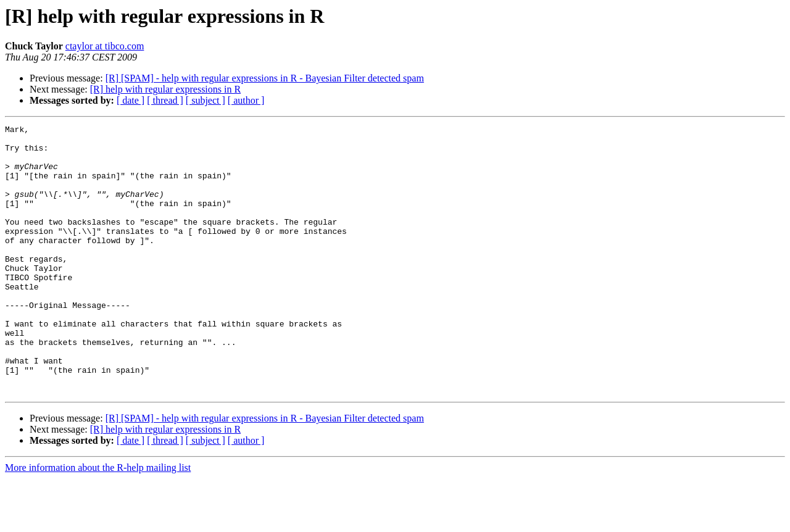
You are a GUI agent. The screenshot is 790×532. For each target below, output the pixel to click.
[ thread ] (165, 100)
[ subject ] (206, 100)
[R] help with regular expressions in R (165, 89)
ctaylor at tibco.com (105, 46)
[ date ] (131, 100)
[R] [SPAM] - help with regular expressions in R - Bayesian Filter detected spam (265, 78)
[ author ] (246, 100)
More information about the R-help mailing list (98, 521)
